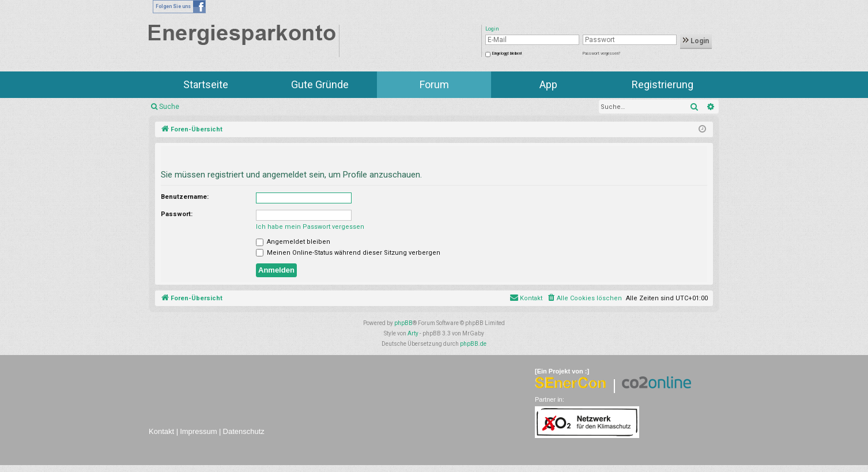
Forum (434, 84)
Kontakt (161, 431)
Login (696, 41)
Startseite (206, 84)
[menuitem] (584, 299)
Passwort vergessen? (601, 54)
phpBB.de (473, 344)
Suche (169, 107)
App (548, 84)
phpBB (403, 323)
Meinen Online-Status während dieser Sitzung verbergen (348, 253)
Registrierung (663, 84)
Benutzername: (185, 197)
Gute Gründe (320, 84)
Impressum (198, 431)
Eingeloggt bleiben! (507, 54)
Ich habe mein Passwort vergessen (310, 227)
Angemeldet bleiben (293, 242)
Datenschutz (244, 431)
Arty (413, 333)
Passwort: (177, 214)
